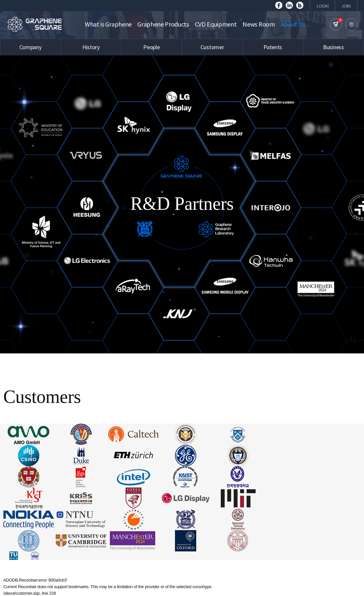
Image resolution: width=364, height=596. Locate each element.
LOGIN (323, 6)
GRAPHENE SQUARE (34, 24)
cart (336, 24)
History (91, 47)
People (151, 47)
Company (30, 47)
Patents (273, 47)
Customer (212, 47)
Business (333, 47)
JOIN (346, 6)
